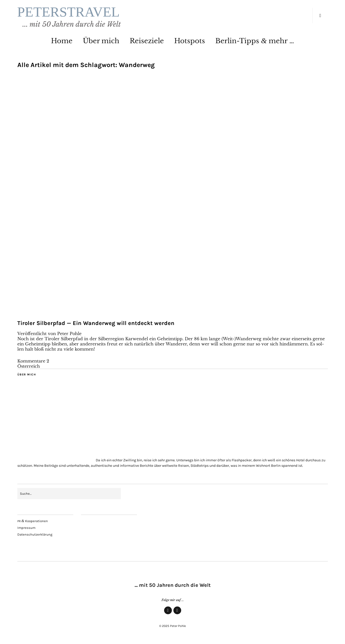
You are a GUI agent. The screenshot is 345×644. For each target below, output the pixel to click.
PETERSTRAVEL (69, 12)
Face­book (168, 614)
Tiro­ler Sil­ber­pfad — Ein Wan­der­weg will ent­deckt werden (96, 323)
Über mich (101, 41)
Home (62, 41)
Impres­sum (26, 528)
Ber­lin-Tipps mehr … (255, 41)
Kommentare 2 (33, 361)
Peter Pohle (69, 334)
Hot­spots (190, 41)
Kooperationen (33, 521)
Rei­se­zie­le (147, 41)
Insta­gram (177, 614)
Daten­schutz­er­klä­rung (35, 534)
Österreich (29, 366)
